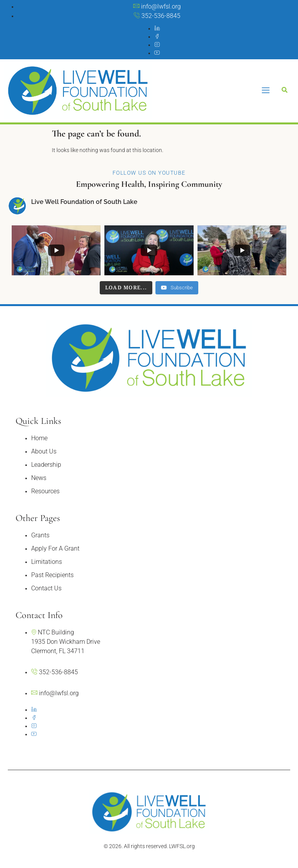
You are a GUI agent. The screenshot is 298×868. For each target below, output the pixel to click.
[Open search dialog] (284, 91)
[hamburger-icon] (266, 91)
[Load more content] (126, 288)
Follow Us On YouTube (149, 173)
